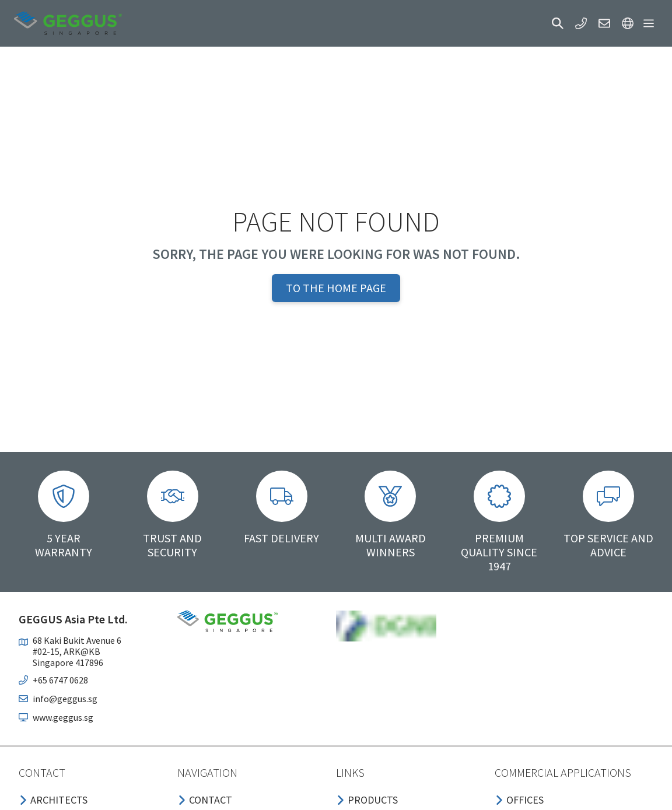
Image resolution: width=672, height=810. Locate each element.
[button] (558, 23)
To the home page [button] (336, 288)
